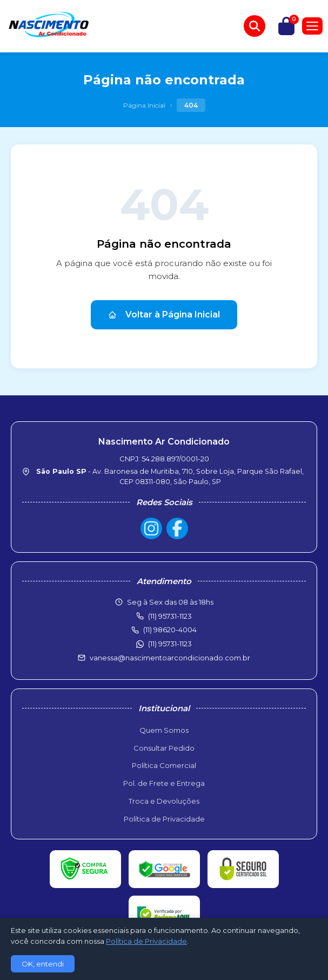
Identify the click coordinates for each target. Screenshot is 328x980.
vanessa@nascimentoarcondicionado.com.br (170, 658)
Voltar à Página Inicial (164, 314)
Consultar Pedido (164, 748)
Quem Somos (164, 730)
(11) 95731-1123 (170, 644)
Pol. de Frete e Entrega (164, 783)
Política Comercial (164, 765)
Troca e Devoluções (164, 801)
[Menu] (312, 26)
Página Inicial (144, 105)
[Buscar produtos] (255, 26)
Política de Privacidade (164, 819)
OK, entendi (43, 964)
